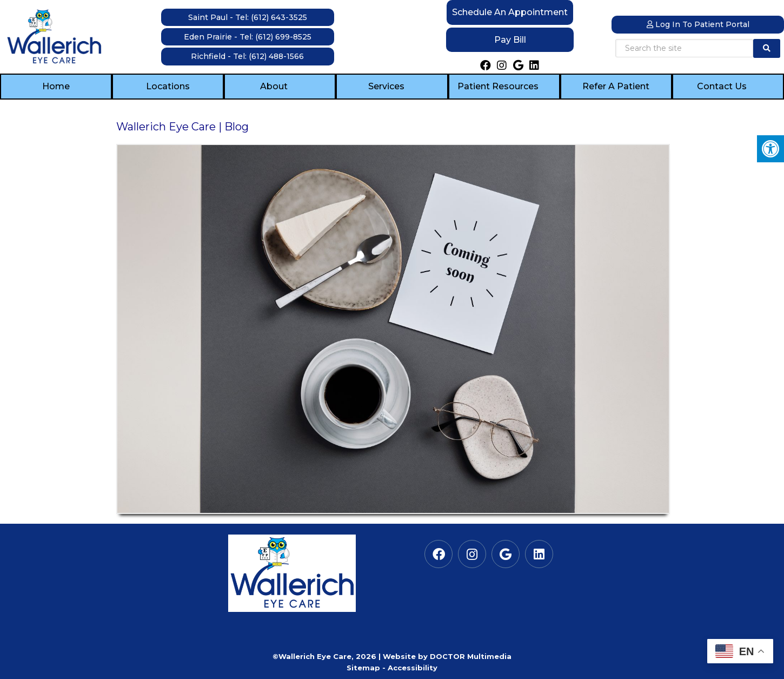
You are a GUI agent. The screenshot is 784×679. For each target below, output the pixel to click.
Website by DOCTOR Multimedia (447, 656)
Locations (168, 86)
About (274, 86)
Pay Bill (510, 40)
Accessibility (413, 668)
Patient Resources (498, 86)
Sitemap (363, 668)
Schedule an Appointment (510, 12)
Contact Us (722, 86)
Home (56, 86)
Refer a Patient (616, 86)
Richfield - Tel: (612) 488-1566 (247, 56)
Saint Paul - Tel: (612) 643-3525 (248, 17)
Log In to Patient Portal (698, 24)
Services (386, 86)
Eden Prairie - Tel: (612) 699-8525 (248, 37)
